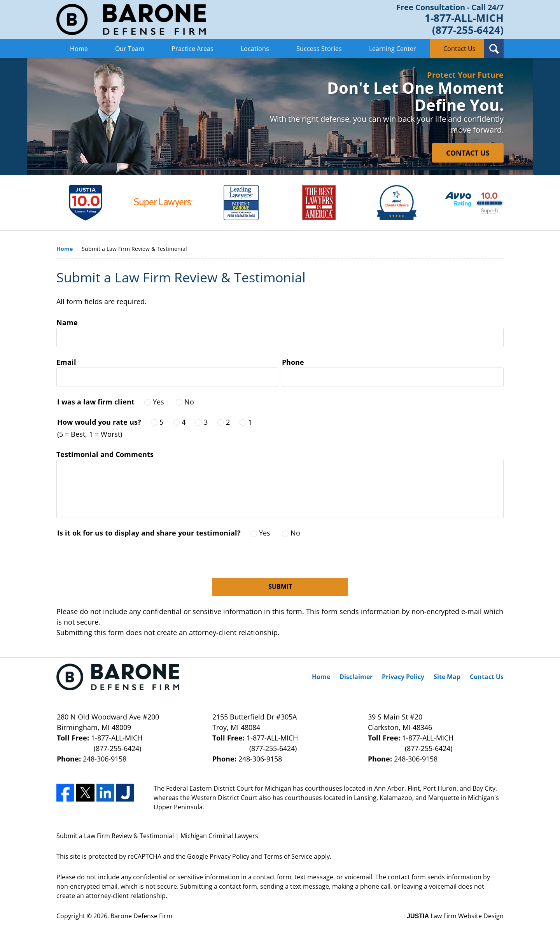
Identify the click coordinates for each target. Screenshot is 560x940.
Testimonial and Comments (105, 454)
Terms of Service (288, 856)
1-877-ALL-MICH (124, 743)
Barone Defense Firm (141, 916)
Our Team (130, 49)
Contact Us (459, 49)
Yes (158, 402)
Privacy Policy (403, 677)
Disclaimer (356, 677)
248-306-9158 (105, 759)
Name (67, 322)
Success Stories (319, 49)
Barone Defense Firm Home (131, 19)
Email (66, 362)
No (189, 402)
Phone (293, 362)
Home (79, 49)
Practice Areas (192, 49)
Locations (255, 49)
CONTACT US (468, 153)
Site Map (447, 677)
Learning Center (393, 49)
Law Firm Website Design (455, 916)
